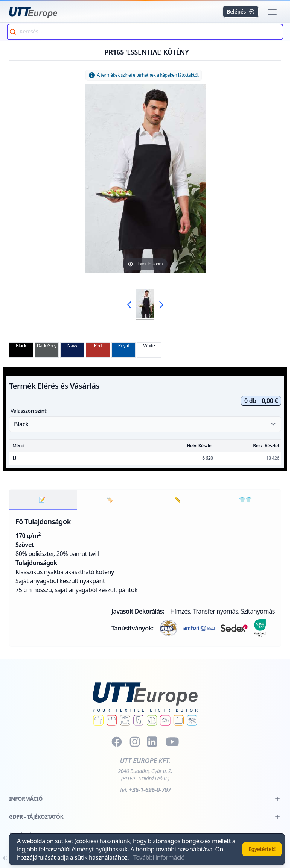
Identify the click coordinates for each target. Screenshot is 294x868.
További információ (159, 857)
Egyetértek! (262, 849)
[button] (272, 12)
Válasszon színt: (29, 411)
